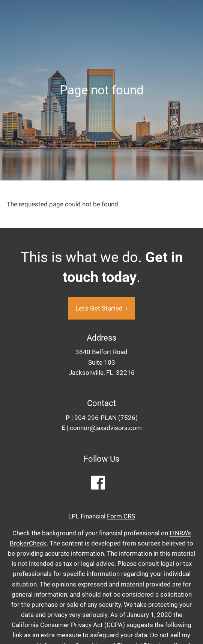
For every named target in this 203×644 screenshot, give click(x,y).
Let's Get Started (101, 308)
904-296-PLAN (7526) (106, 418)
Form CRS (121, 517)
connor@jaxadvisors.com (106, 428)
